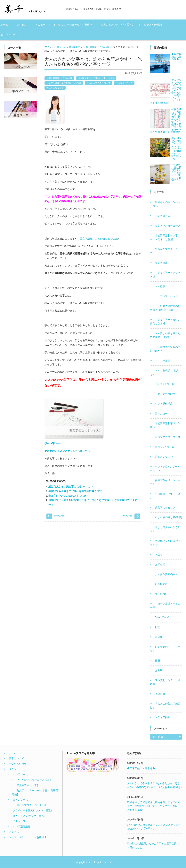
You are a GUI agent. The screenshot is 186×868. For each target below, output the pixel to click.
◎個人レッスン (164, 457)
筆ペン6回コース (165, 447)
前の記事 (59, 516)
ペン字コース (59, 47)
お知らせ (160, 564)
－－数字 (160, 286)
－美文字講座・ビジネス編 (96, 47)
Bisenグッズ (162, 617)
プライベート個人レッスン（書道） (33, 810)
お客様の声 (161, 584)
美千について (16, 35)
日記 (158, 627)
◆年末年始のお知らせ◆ (141, 768)
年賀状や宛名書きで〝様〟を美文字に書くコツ (75, 491)
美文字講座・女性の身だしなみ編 (99, 239)
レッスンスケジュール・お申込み (81, 25)
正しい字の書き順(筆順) (169, 517)
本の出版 (160, 694)
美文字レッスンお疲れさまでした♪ (68, 496)
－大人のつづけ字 (165, 394)
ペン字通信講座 (164, 404)
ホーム (12, 25)
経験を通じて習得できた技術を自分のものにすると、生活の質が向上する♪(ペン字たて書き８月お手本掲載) (154, 806)
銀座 (158, 661)
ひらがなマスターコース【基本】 (36, 780)
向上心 (159, 555)
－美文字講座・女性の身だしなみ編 (64, 83)
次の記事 (127, 516)
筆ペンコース (163, 414)
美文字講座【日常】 (28, 785)
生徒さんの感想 (161, 25)
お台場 (159, 670)
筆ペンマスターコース (168, 437)
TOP (47, 47)
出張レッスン (20, 821)
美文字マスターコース (168, 226)
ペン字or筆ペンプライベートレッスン (96, 78)
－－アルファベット (166, 296)
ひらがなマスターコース (98, 83)
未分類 (159, 637)
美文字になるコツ (55, 88)
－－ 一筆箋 (163, 361)
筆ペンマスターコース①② (32, 805)
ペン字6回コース (124, 83)
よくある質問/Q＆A (166, 574)
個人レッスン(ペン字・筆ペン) (126, 25)
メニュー (48, 25)
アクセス (29, 25)
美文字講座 (74, 47)
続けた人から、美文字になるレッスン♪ (71, 487)
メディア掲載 (163, 717)
